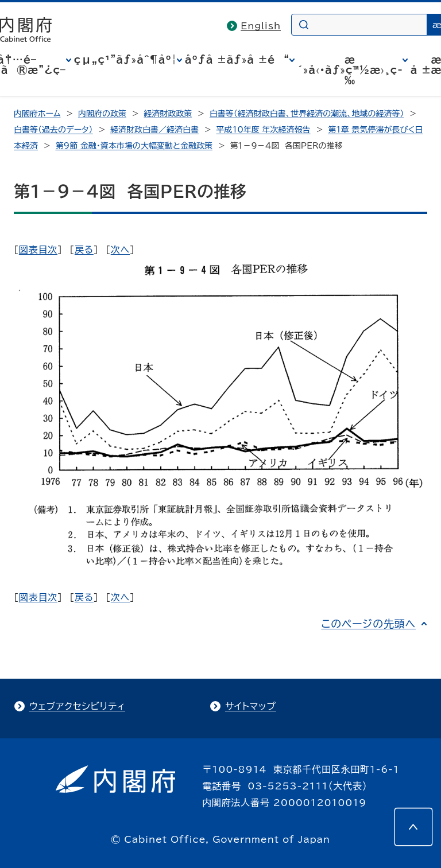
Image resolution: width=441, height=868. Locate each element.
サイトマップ (251, 706)
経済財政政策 (168, 114)
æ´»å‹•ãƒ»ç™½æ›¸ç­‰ (350, 70)
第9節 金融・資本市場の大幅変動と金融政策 (134, 146)
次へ (120, 250)
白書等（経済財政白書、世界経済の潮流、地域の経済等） (307, 114)
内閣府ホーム (37, 114)
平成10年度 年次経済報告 (264, 130)
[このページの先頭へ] (413, 827)
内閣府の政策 (102, 114)
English (261, 26)
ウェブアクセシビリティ (77, 706)
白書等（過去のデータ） (53, 130)
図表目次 (38, 250)
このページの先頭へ (368, 624)
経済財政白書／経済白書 (154, 130)
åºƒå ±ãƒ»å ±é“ (237, 60)
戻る (84, 250)
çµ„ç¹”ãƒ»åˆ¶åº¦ (125, 60)
